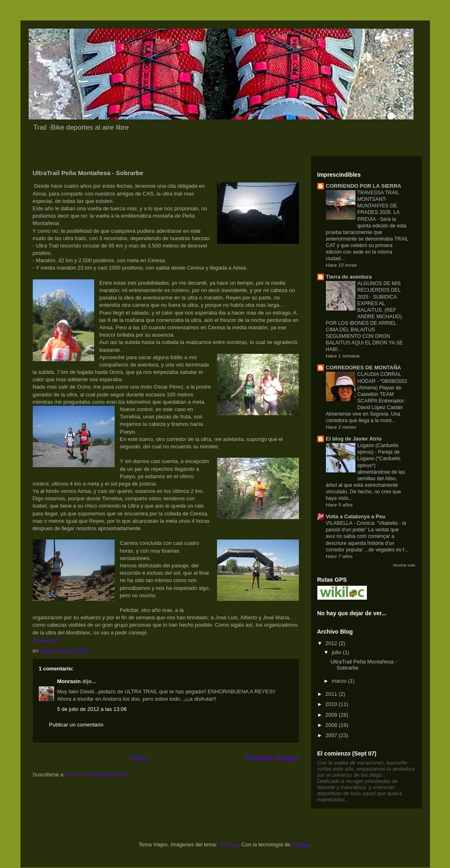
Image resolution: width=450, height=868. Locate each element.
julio (337, 652)
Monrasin (69, 681)
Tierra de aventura (349, 277)
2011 (332, 694)
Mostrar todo (404, 565)
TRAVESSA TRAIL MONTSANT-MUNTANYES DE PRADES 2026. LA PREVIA (379, 206)
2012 (332, 643)
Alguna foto (46, 640)
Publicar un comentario (76, 725)
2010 (332, 704)
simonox (228, 844)
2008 (332, 725)
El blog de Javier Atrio (354, 439)
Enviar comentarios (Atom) (98, 775)
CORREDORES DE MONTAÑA (364, 368)
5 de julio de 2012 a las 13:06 (92, 709)
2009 (332, 715)
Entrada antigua (272, 758)
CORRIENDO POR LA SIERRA (364, 186)
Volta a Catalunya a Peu (356, 516)
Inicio (139, 758)
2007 (332, 735)
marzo (340, 681)
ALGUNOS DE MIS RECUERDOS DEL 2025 (379, 290)
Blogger (301, 844)
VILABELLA (340, 523)
